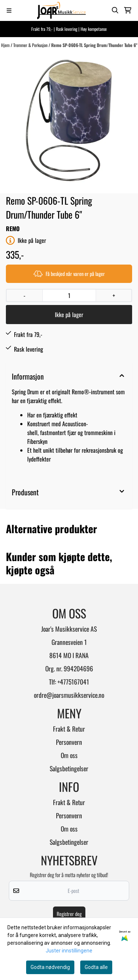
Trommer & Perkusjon (31, 45)
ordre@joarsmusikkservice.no (69, 695)
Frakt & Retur (69, 729)
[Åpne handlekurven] (128, 10)
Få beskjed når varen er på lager (69, 274)
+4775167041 (73, 682)
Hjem (6, 45)
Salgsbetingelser (69, 768)
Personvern (69, 742)
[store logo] (61, 10)
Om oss (69, 755)
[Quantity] (69, 295)
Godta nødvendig (50, 967)
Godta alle (96, 967)
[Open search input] (115, 10)
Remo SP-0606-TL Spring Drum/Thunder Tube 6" (94, 45)
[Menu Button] (9, 10)
